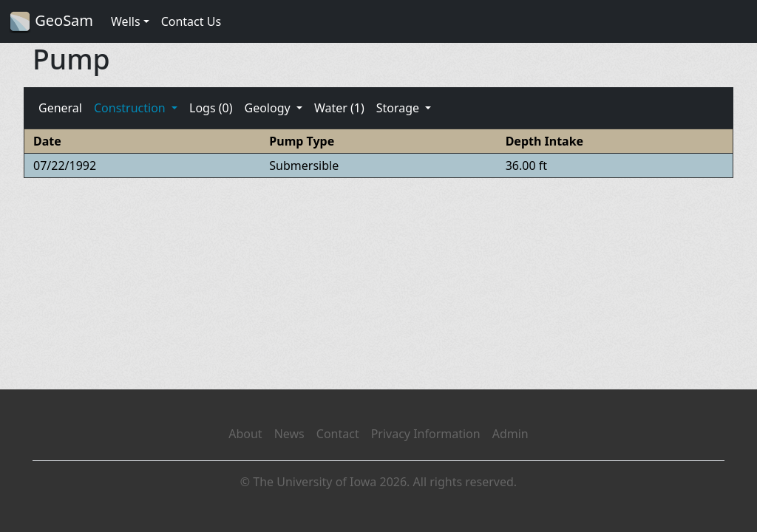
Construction (131, 108)
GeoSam (51, 22)
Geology (268, 108)
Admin (510, 434)
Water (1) (339, 108)
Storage (400, 108)
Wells (126, 21)
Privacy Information (426, 434)
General (60, 108)
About (245, 434)
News (289, 434)
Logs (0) (211, 108)
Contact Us (191, 21)
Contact (338, 434)
